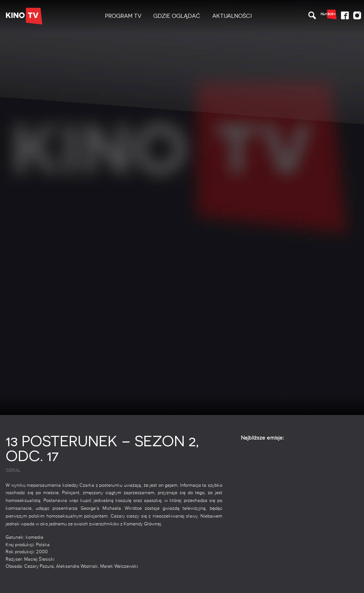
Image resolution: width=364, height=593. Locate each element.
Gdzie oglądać (177, 16)
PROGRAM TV (123, 16)
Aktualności (232, 16)
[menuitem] (123, 16)
